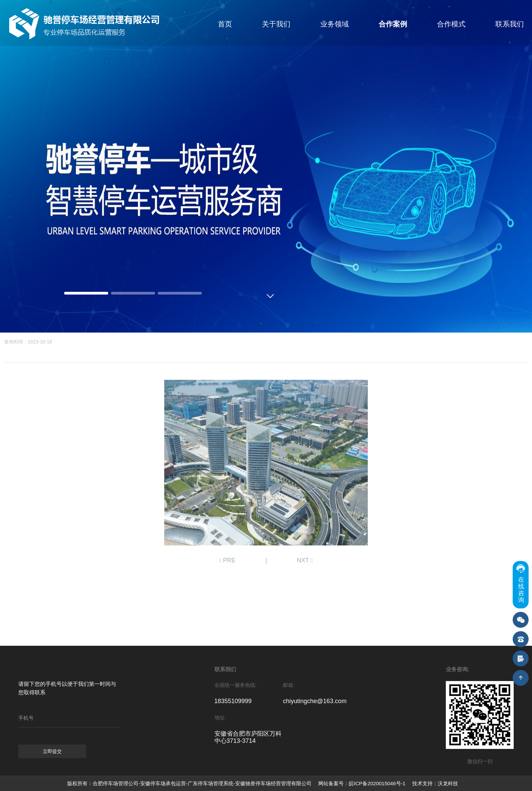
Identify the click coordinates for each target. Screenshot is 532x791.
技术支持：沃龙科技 (435, 783)
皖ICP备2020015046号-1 (377, 783)
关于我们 (276, 24)
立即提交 (52, 751)
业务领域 (335, 24)
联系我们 (510, 24)
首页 (225, 24)
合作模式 (451, 24)
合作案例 (393, 24)
